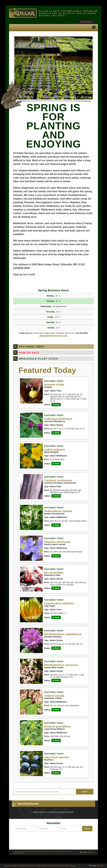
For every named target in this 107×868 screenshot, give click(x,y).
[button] (94, 28)
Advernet (91, 852)
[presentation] (53, 838)
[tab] (53, 347)
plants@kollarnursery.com (53, 336)
